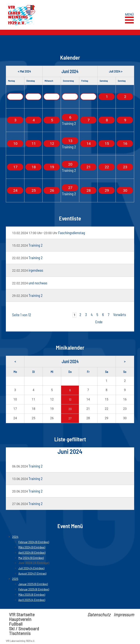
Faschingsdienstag (72, 233)
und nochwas (38, 283)
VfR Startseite (22, 614)
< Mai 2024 (24, 71)
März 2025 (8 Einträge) (32, 594)
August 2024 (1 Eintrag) (32, 573)
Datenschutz (99, 614)
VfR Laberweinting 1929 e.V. (20, 641)
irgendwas (36, 270)
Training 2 (69, 123)
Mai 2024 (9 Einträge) (31, 558)
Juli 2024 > (116, 71)
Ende (99, 322)
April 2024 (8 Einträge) (32, 552)
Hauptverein (20, 619)
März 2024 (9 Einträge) (32, 547)
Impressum (124, 614)
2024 (15, 537)
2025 (15, 579)
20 (70, 409)
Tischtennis (20, 633)
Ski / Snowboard (24, 629)
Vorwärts (120, 315)
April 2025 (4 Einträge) (32, 600)
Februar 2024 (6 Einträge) (34, 542)
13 (70, 399)
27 (70, 418)
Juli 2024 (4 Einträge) (31, 568)
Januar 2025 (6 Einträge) (33, 584)
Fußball (16, 624)
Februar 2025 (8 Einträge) (34, 589)
